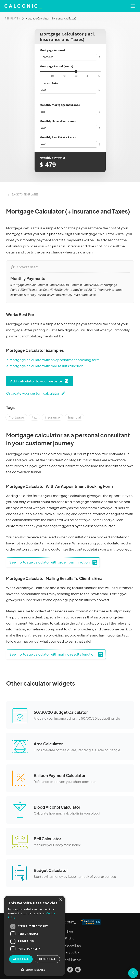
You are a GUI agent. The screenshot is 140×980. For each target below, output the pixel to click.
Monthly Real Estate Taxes (58, 137)
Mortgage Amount (52, 50)
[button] (35, 970)
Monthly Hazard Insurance (58, 121)
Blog (70, 931)
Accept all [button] (21, 959)
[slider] (76, 72)
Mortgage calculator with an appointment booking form (55, 360)
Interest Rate (49, 83)
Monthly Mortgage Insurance (60, 105)
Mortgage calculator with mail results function (46, 366)
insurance (52, 417)
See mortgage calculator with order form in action (54, 562)
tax (34, 417)
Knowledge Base (70, 945)
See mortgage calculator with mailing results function (57, 654)
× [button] (60, 900)
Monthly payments (53, 158)
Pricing (70, 938)
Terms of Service (70, 959)
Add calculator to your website (40, 381)
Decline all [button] (47, 959)
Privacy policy (70, 952)
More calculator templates (26, 900)
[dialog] (35, 936)
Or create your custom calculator (36, 393)
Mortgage (16, 417)
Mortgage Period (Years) (56, 66)
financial (74, 417)
